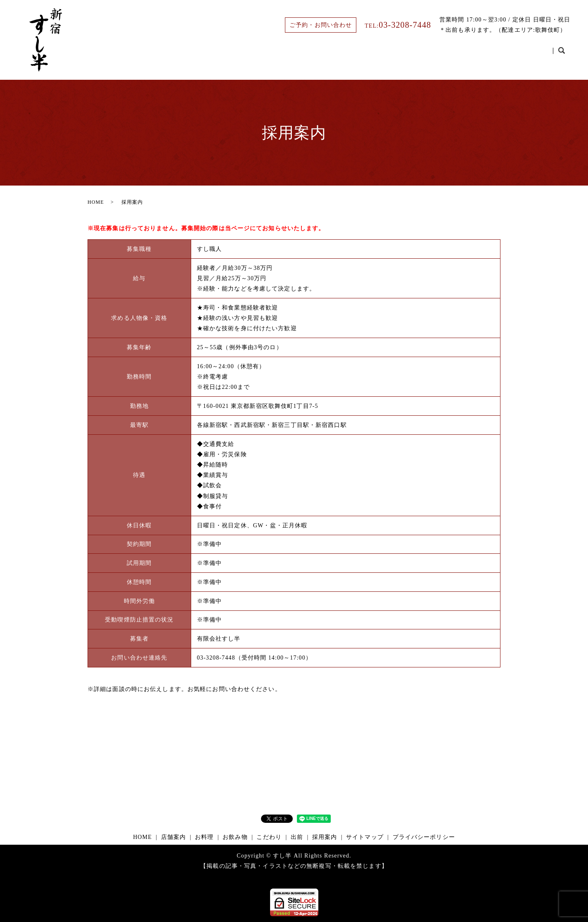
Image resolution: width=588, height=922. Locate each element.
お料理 (376, 54)
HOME (296, 54)
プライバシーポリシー (424, 837)
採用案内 (531, 54)
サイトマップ (365, 837)
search (562, 55)
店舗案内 (336, 54)
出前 (495, 54)
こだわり (458, 54)
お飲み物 (415, 54)
